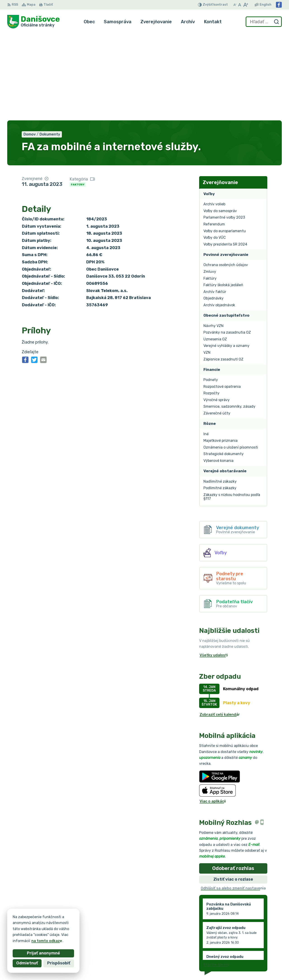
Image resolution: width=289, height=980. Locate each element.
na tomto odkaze (39, 941)
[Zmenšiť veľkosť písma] (235, 5)
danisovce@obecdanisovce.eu (254, 952)
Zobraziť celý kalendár (220, 626)
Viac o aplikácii (213, 713)
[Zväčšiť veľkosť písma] (246, 5)
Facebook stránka (244, 957)
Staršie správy (216, 876)
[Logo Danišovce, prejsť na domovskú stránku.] (34, 22)
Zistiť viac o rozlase (233, 791)
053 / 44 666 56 (242, 947)
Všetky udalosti (214, 567)
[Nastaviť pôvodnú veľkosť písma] (240, 5)
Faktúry (78, 96)
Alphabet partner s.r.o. (74, 924)
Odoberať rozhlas (233, 780)
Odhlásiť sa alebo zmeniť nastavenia (233, 800)
